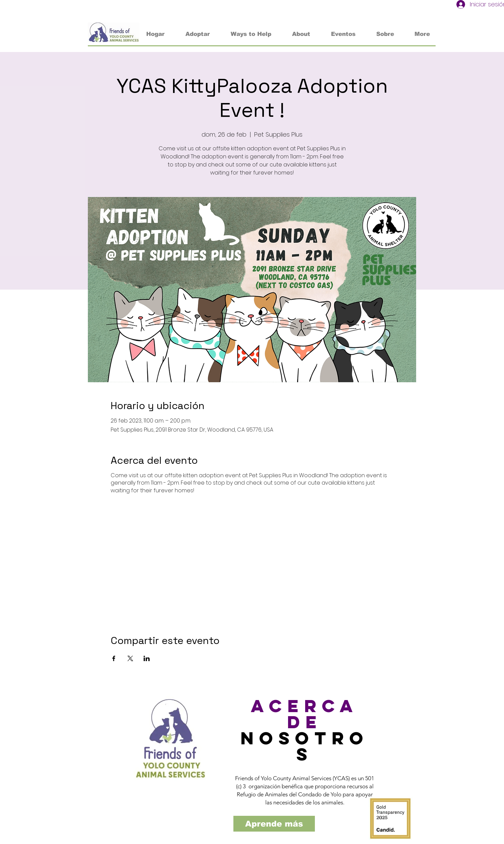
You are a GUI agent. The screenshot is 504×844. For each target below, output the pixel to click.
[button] (251, 34)
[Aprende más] (274, 824)
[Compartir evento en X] (130, 658)
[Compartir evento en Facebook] (114, 658)
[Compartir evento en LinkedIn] (147, 658)
